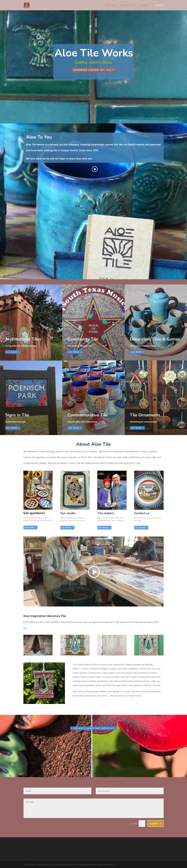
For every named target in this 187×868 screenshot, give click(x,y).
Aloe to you (111, 5)
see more (29, 527)
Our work (144, 5)
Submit (154, 823)
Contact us (159, 5)
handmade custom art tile (92, 70)
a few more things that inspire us (92, 728)
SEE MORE (12, 352)
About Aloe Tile (127, 5)
